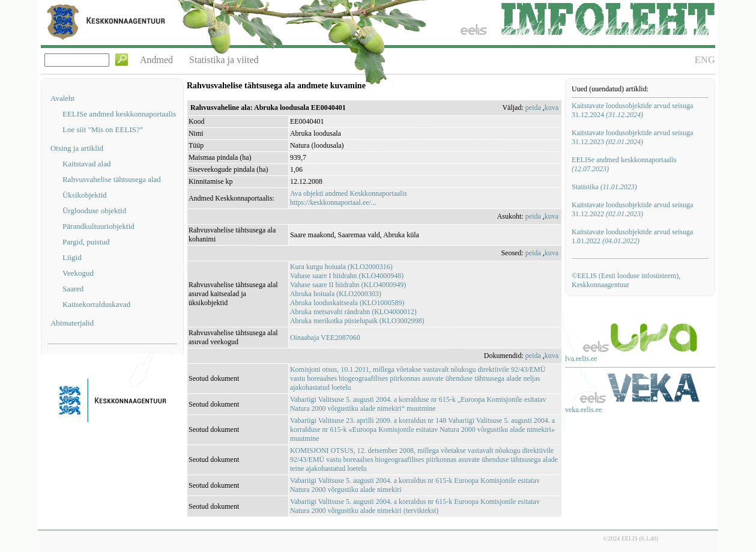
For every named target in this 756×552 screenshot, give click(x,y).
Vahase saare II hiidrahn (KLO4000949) (348, 285)
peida (533, 108)
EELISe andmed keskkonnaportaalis (119, 114)
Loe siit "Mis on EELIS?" (103, 129)
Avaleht (62, 98)
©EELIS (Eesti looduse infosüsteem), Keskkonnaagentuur (626, 280)
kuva (552, 108)
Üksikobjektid (85, 195)
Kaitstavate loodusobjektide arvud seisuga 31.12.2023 (632, 137)
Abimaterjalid (72, 323)
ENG (705, 60)
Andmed (156, 60)
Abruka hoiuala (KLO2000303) (336, 294)
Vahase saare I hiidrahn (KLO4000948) (347, 276)
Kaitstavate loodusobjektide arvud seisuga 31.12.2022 (632, 209)
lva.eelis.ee (581, 359)
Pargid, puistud (86, 242)
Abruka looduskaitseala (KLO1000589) (347, 303)
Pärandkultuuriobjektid (98, 226)
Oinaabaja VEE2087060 (325, 338)
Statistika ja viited (224, 60)
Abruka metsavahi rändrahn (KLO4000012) (353, 312)
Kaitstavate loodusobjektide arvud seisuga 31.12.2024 (632, 110)
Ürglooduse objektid (94, 211)
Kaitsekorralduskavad (96, 304)
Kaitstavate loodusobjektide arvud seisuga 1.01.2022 (632, 236)
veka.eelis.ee (583, 410)
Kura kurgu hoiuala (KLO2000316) (341, 267)
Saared (73, 289)
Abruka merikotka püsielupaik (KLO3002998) (357, 321)
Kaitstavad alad (87, 164)
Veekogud (78, 273)
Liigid (72, 257)
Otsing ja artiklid (77, 148)
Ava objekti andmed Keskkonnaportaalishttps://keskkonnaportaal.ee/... (349, 198)
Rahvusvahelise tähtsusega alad (112, 179)
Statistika (604, 187)
